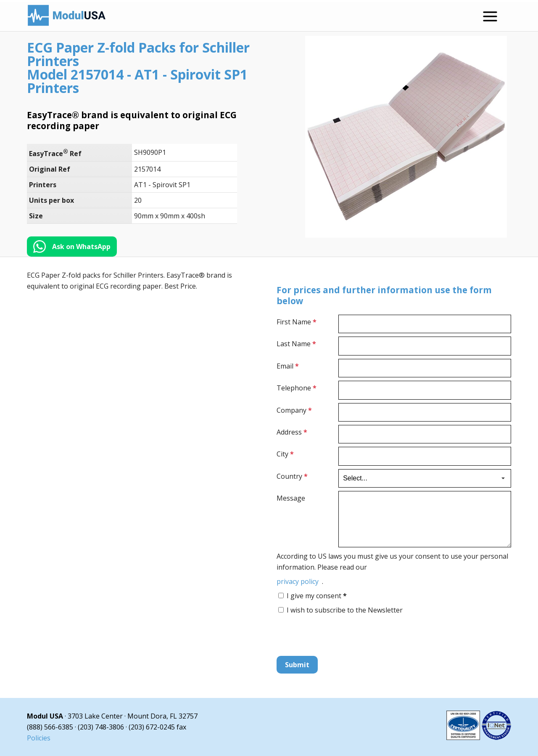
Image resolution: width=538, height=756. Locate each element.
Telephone (297, 388)
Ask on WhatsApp (81, 247)
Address (292, 432)
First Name (297, 322)
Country (292, 476)
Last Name (296, 344)
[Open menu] (490, 16)
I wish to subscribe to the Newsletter (345, 610)
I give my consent (317, 596)
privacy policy (298, 581)
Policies (39, 738)
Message (291, 498)
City (285, 454)
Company (294, 410)
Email (288, 366)
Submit (297, 665)
